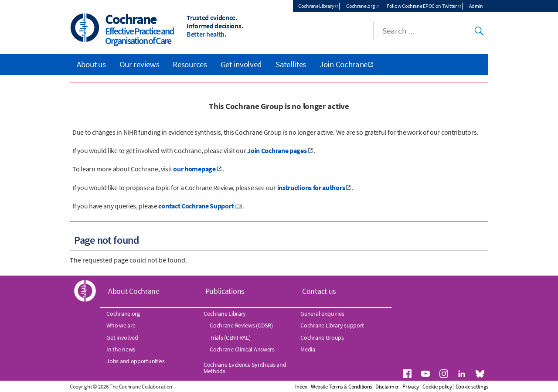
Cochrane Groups (322, 337)
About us (91, 64)
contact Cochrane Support (196, 206)
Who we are (121, 325)
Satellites (291, 64)
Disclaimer (387, 387)
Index (301, 387)
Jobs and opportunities (135, 361)
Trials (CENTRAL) (230, 337)
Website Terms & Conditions (341, 387)
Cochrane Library (316, 6)
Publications (225, 291)
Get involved (241, 64)
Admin (476, 6)
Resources (190, 64)
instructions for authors (311, 187)
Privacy (411, 387)
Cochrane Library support (332, 325)
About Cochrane (134, 291)
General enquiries (322, 314)
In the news (121, 349)
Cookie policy (437, 387)
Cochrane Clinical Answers (242, 349)
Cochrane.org (360, 6)
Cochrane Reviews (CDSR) (241, 325)
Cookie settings (472, 387)
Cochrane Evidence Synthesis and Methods (245, 368)
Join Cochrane (344, 64)
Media (308, 349)
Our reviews (139, 64)
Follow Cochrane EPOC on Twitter (422, 6)
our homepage (194, 169)
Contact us (319, 291)
